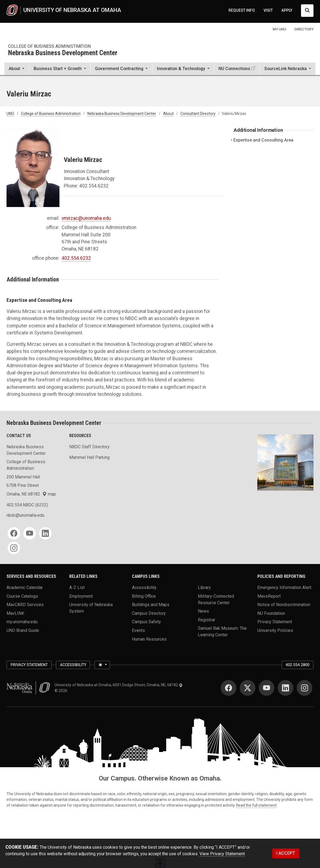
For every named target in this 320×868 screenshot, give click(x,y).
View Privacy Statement (222, 854)
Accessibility (144, 587)
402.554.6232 (76, 258)
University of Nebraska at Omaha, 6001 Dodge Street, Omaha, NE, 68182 (119, 685)
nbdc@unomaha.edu (25, 515)
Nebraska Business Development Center (63, 53)
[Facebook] (14, 533)
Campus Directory (149, 613)
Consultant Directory (198, 114)
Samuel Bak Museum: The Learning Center (222, 632)
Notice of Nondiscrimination (284, 605)
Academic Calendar (25, 587)
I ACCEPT (286, 853)
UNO (10, 114)
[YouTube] (30, 533)
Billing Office (144, 596)
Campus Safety (146, 622)
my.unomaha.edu (22, 622)
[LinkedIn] (45, 533)
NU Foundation (271, 613)
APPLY (287, 10)
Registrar (207, 620)
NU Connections (234, 69)
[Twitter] (248, 688)
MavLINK (15, 613)
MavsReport (269, 596)
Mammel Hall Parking (89, 457)
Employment (81, 596)
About (168, 114)
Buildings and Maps (151, 605)
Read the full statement (256, 805)
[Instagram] (14, 548)
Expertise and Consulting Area (264, 140)
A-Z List (77, 587)
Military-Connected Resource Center (216, 599)
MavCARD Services (25, 605)
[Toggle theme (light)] (102, 665)
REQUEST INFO (242, 10)
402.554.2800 (297, 665)
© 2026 (62, 691)
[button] (17, 69)
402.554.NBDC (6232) (27, 505)
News (203, 611)
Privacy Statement (275, 622)
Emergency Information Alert (284, 587)
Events (138, 630)
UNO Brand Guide (23, 630)
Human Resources (149, 639)
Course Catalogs (22, 596)
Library (204, 587)
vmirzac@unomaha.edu (86, 218)
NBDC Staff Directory (89, 447)
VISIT (268, 10)
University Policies (275, 630)
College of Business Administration (49, 46)
